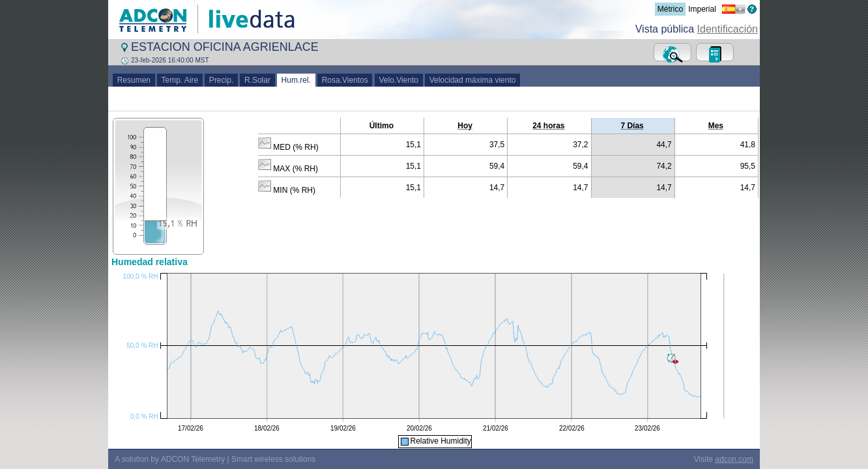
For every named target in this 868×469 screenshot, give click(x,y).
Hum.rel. (296, 80)
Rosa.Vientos (345, 80)
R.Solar (257, 80)
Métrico (670, 9)
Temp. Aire (180, 80)
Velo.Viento (399, 80)
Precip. (221, 80)
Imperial (702, 9)
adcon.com (734, 459)
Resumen (134, 80)
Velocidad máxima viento (472, 80)
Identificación (728, 29)
